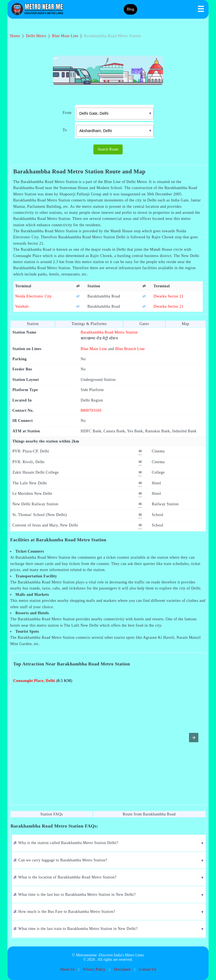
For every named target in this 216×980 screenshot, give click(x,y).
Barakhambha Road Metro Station (109, 332)
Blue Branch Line (130, 349)
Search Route (108, 149)
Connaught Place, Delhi (34, 681)
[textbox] (115, 114)
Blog (130, 9)
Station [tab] (33, 324)
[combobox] (111, 113)
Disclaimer (122, 969)
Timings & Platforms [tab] (89, 324)
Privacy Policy (94, 969)
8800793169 (91, 410)
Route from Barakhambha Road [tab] (149, 814)
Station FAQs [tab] (52, 814)
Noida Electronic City (33, 296)
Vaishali (22, 306)
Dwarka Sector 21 (168, 296)
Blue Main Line (94, 349)
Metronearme (86, 955)
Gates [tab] (144, 324)
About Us (67, 969)
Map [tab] (185, 324)
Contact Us (148, 969)
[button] (194, 738)
